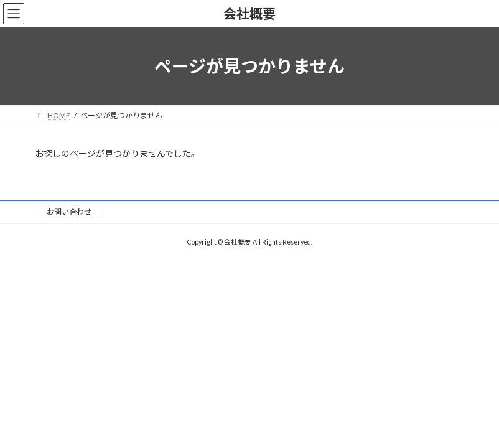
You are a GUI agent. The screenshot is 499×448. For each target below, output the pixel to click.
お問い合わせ (69, 212)
